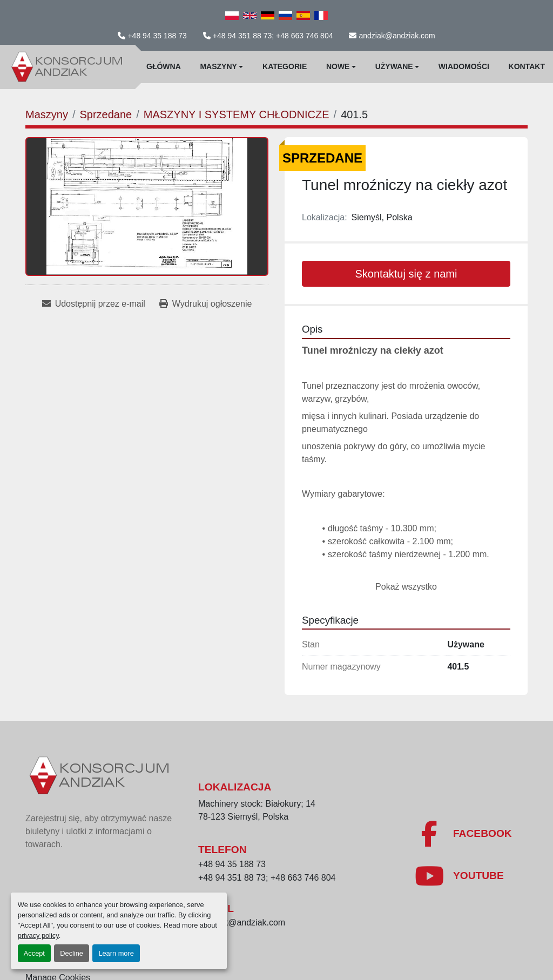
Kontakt (527, 66)
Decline (72, 953)
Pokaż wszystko (406, 587)
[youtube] (459, 876)
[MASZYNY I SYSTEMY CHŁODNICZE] (237, 114)
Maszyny (218, 66)
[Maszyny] (47, 114)
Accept (34, 953)
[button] (221, 67)
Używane (394, 66)
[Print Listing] (205, 304)
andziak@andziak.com (397, 36)
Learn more (116, 953)
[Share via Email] (94, 304)
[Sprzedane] (106, 114)
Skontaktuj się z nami (406, 274)
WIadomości (464, 66)
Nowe (338, 66)
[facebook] (463, 834)
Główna (164, 66)
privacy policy (38, 935)
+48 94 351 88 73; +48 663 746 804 (273, 36)
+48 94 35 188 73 (157, 36)
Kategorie (285, 66)
